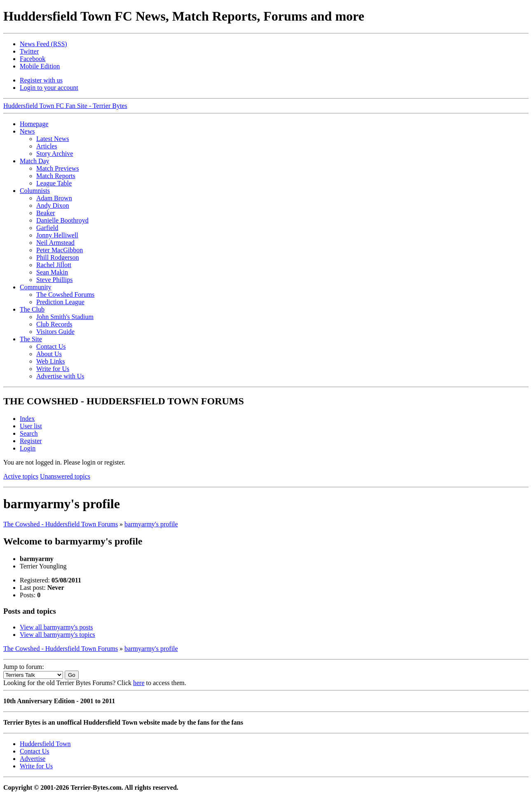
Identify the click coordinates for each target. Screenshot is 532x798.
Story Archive (55, 154)
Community (35, 287)
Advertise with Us (60, 376)
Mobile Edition (40, 66)
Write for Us (53, 369)
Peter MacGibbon (60, 250)
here (139, 683)
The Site (31, 339)
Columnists (35, 191)
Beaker (46, 213)
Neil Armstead (55, 243)
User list (31, 426)
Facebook (33, 59)
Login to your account (49, 88)
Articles (47, 146)
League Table (54, 183)
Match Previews (58, 168)
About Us (49, 354)
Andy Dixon (53, 205)
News (27, 131)
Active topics (21, 476)
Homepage (34, 124)
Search (29, 433)
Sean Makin (52, 272)
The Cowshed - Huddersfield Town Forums (61, 524)
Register (31, 441)
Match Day (35, 161)
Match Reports (56, 176)
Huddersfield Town (45, 744)
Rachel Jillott (54, 265)
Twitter (29, 51)
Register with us (41, 80)
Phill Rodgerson (58, 257)
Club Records (54, 324)
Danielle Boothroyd (62, 220)
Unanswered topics (65, 476)
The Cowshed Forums (65, 295)
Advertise (33, 759)
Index (27, 419)
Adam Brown (54, 198)
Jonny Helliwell (57, 235)
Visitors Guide (55, 332)
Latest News (53, 139)
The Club (32, 309)
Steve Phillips (54, 280)
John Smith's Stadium (65, 317)
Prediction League (60, 302)
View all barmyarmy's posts (56, 627)
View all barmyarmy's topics (57, 635)
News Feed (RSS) (43, 44)
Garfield (47, 228)
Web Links (50, 361)
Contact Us (51, 346)
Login (28, 448)
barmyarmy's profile (151, 524)
